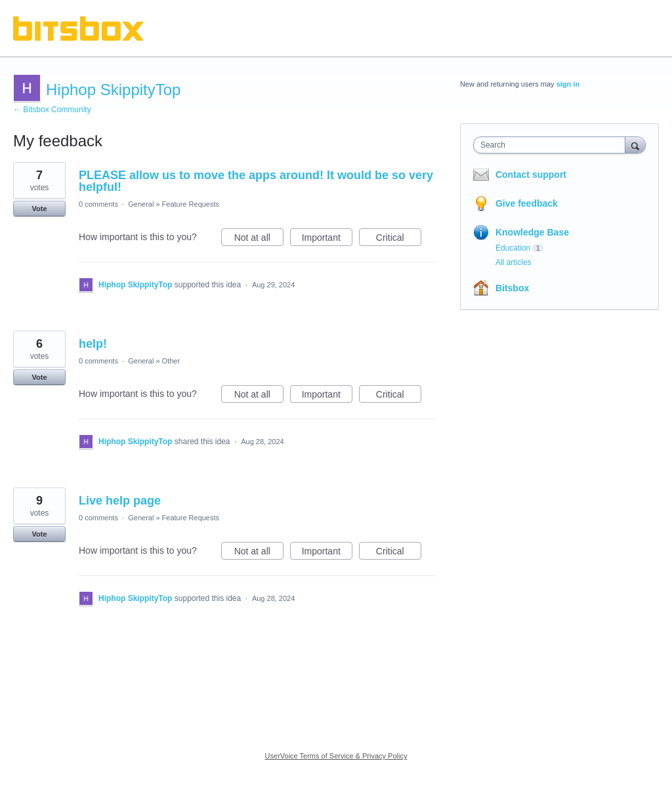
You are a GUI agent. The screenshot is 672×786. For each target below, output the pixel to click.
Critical (399, 239)
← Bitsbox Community (52, 110)
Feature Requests (191, 204)
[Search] (635, 145)
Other (171, 361)
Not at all (259, 239)
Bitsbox (512, 288)
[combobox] (552, 145)
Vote (39, 209)
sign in (568, 84)
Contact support (531, 175)
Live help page (120, 501)
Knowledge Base (532, 232)
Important (327, 239)
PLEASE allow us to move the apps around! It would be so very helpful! (256, 181)
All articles (514, 262)
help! (93, 344)
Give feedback (527, 203)
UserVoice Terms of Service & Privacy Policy (336, 756)
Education (513, 248)
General (141, 204)
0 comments (98, 204)
